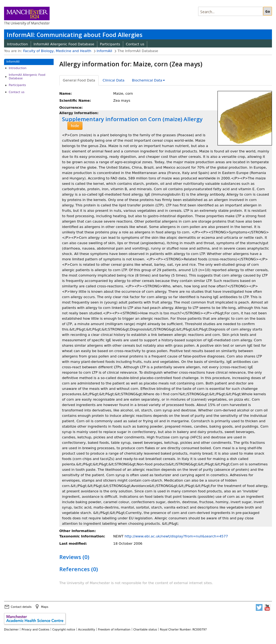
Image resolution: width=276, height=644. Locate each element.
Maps (45, 607)
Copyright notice (64, 629)
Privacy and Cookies (35, 629)
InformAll (105, 51)
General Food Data (79, 80)
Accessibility (87, 629)
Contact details (21, 607)
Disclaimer (11, 629)
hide (75, 126)
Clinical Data (114, 80)
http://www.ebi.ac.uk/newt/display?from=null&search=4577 (176, 536)
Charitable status (145, 629)
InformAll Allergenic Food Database (64, 44)
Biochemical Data (149, 80)
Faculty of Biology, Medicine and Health (57, 51)
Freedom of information (114, 629)
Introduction (18, 44)
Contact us (135, 44)
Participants (110, 44)
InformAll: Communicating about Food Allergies (75, 35)
